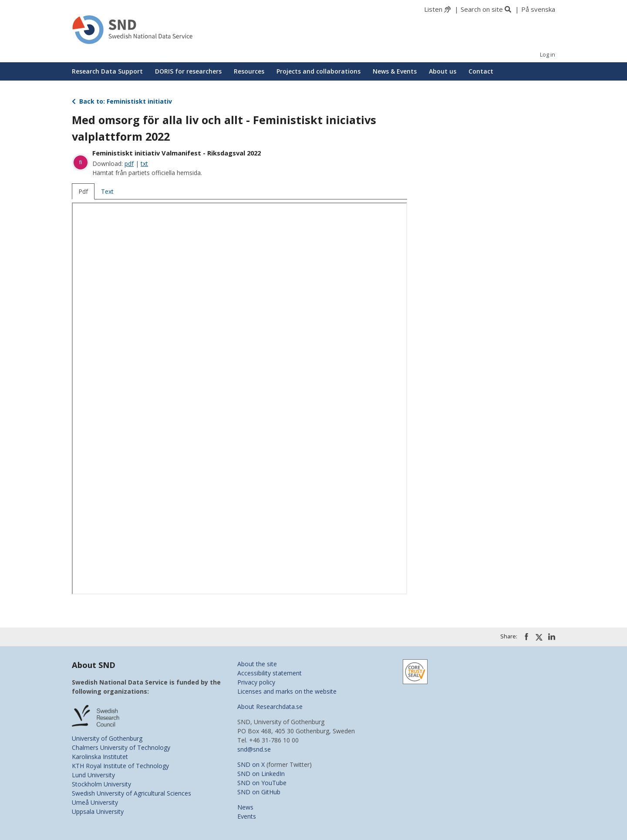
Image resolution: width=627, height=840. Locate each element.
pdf (129, 164)
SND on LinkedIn (261, 774)
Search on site (482, 9)
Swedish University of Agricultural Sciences (131, 793)
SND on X (251, 764)
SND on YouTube (262, 783)
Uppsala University (98, 811)
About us (443, 71)
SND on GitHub (259, 792)
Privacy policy (256, 682)
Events (247, 816)
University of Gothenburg (107, 738)
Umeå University (95, 802)
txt (144, 164)
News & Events (395, 71)
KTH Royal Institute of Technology (120, 766)
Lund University (93, 775)
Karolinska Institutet (100, 757)
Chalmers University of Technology (121, 747)
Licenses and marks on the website (287, 691)
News (245, 807)
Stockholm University (101, 784)
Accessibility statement (270, 673)
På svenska (538, 9)
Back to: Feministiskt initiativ (122, 101)
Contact (481, 71)
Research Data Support (107, 71)
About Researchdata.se (270, 707)
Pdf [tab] (83, 191)
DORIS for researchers (188, 71)
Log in (548, 55)
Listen (433, 9)
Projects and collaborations (319, 71)
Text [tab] (107, 191)
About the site (257, 664)
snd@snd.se (254, 749)
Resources (249, 71)
